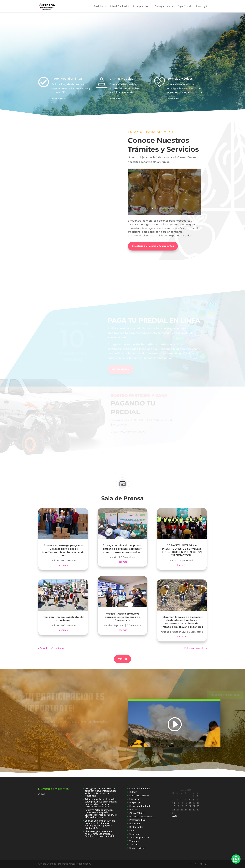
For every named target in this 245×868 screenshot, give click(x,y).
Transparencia (163, 6)
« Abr (174, 816)
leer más (63, 565)
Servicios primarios (139, 837)
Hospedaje (135, 802)
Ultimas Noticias (121, 79)
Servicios (98, 6)
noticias (55, 560)
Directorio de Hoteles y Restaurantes (153, 246)
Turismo (134, 844)
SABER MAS (58, 98)
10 (176, 208)
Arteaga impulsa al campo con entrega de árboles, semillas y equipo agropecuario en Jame (122, 549)
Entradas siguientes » (196, 648)
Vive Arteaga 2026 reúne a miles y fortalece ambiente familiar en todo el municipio (100, 834)
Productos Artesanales (141, 816)
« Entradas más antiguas (51, 648)
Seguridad (119, 625)
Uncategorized (137, 848)
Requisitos (135, 824)
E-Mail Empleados (120, 6)
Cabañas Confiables (140, 788)
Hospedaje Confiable (140, 806)
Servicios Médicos (180, 79)
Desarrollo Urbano (139, 796)
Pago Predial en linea (67, 79)
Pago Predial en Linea (189, 6)
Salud (132, 831)
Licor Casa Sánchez (164, 183)
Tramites (134, 841)
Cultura (133, 792)
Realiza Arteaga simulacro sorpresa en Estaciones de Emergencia (122, 617)
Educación (135, 799)
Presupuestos (141, 6)
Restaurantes (136, 827)
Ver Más (123, 659)
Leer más (164, 200)
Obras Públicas (137, 813)
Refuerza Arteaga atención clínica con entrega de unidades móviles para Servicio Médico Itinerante (101, 814)
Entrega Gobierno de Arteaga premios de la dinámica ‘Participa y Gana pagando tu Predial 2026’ (100, 824)
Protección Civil (178, 632)
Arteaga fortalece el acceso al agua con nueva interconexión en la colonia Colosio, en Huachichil (101, 792)
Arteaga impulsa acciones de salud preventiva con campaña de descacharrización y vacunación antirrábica (101, 803)
